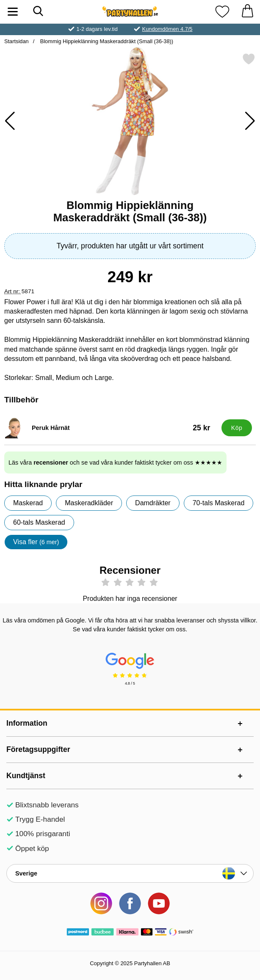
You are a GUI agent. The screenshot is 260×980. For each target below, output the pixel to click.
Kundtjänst (26, 776)
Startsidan (17, 41)
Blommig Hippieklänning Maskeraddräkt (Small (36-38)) (106, 41)
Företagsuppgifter (38, 749)
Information (27, 723)
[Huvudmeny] (13, 12)
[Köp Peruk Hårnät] (237, 428)
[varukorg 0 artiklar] (247, 12)
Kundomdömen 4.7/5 (167, 29)
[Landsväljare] (130, 873)
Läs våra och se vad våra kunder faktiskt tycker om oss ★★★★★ (115, 462)
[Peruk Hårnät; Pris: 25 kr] (111, 428)
